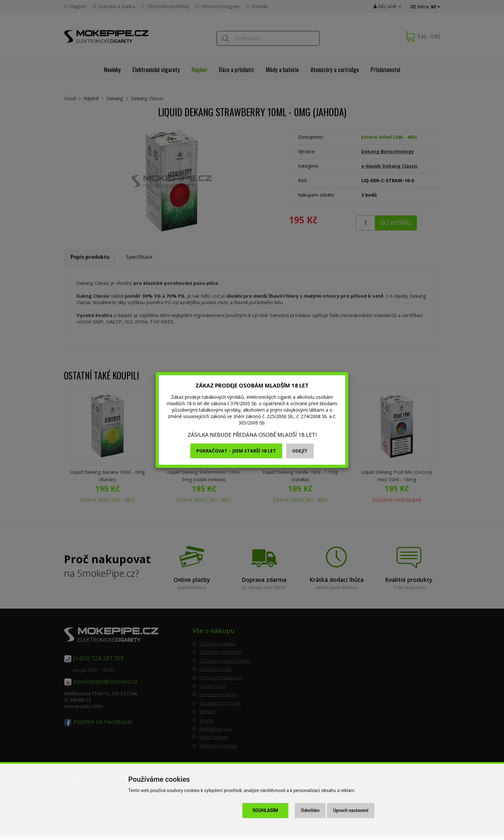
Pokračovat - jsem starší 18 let (236, 451)
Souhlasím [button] (265, 810)
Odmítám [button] (310, 810)
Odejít (300, 451)
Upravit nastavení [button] (351, 810)
